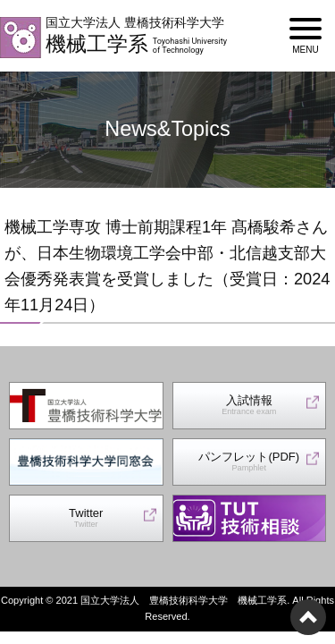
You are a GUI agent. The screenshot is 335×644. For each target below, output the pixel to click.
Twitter (86, 518)
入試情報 (249, 406)
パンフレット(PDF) (249, 462)
